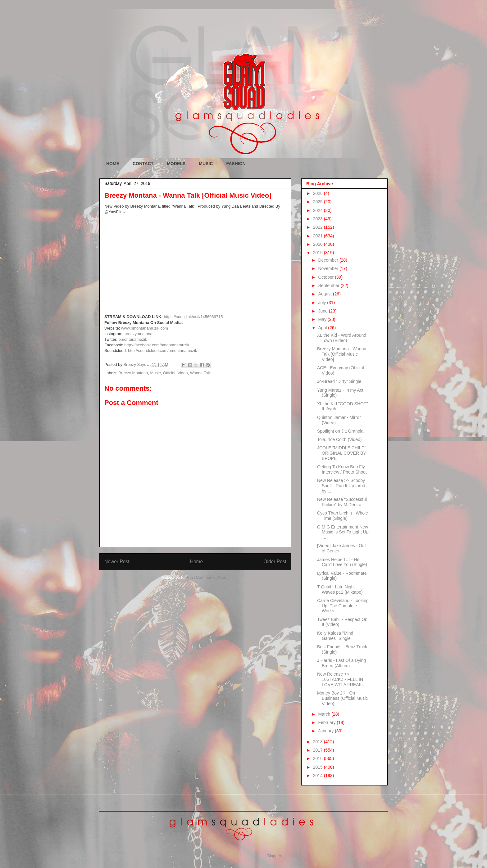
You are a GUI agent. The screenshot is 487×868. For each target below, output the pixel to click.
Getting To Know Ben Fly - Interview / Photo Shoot (342, 469)
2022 (319, 227)
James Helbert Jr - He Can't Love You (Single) (342, 562)
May (323, 319)
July (323, 303)
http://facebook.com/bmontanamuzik (157, 345)
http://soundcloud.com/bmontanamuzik (163, 351)
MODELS (176, 164)
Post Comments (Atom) (208, 577)
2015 (319, 767)
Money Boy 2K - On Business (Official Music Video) (342, 698)
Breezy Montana (133, 373)
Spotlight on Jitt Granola (340, 431)
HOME (113, 164)
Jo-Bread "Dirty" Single (339, 381)
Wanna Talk (200, 373)
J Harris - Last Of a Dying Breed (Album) (341, 663)
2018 (319, 742)
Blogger (274, 856)
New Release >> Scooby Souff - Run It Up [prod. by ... (342, 486)
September (329, 286)
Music (155, 373)
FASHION (236, 164)
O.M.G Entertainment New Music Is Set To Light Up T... (343, 532)
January (326, 731)
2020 (319, 244)
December (329, 260)
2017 (319, 750)
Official (169, 373)
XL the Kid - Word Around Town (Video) (342, 338)
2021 (319, 236)
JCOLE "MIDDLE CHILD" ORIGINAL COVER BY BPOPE (342, 453)
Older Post (275, 562)
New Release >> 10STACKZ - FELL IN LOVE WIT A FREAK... (341, 679)
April (323, 328)
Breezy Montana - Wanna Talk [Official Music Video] (342, 354)
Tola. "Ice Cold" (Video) (339, 439)
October (326, 277)
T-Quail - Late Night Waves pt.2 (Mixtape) (340, 589)
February (327, 722)
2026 (319, 193)
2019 (319, 253)
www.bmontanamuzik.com (145, 328)
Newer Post (117, 562)
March (325, 714)
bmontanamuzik (133, 339)
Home (197, 562)
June (323, 311)
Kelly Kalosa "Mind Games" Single (335, 636)
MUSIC (206, 164)
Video (182, 373)
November (329, 268)
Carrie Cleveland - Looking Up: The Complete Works (343, 606)
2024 (319, 210)
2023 (319, 219)
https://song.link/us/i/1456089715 (193, 317)
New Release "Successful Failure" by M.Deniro (342, 502)
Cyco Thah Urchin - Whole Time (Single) (343, 516)
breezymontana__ (141, 334)
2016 (319, 758)
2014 (319, 776)
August (325, 294)
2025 (319, 202)
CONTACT (143, 164)
